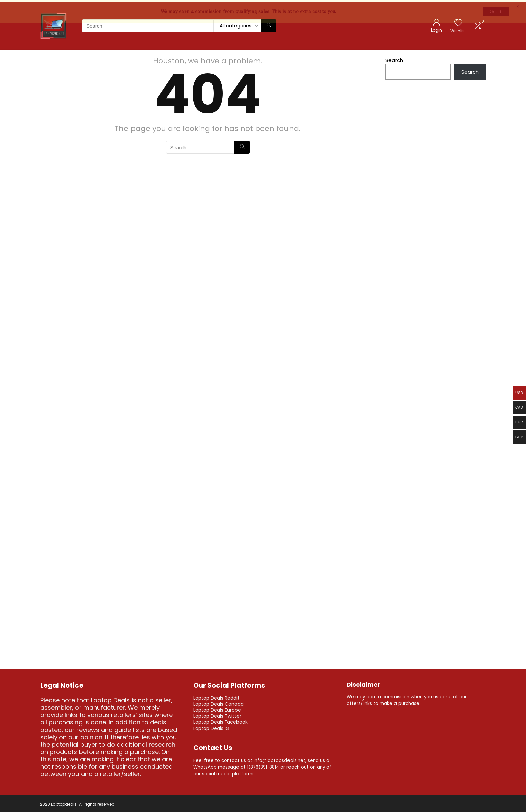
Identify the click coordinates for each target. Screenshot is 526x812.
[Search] (269, 24)
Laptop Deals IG (211, 726)
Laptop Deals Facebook (220, 720)
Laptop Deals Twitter (217, 714)
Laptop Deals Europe (217, 708)
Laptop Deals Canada (218, 702)
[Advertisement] (436, 263)
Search (394, 58)
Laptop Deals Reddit (216, 696)
